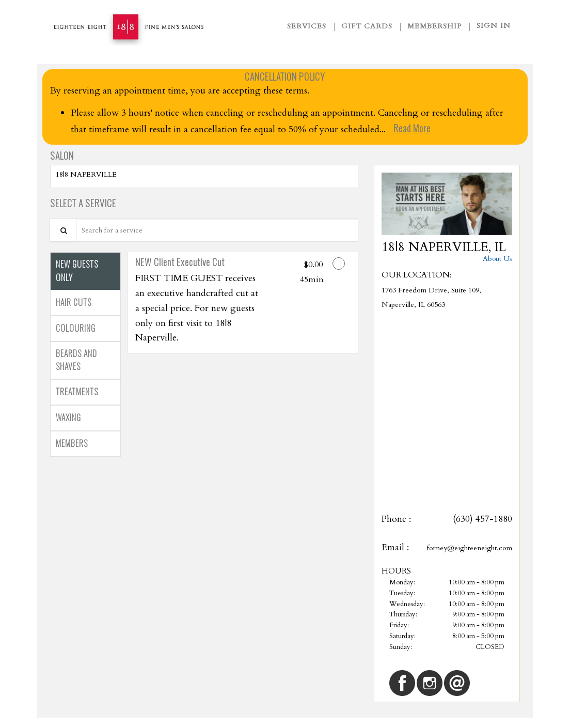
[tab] (85, 271)
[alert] (285, 107)
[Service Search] (63, 230)
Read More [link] (412, 128)
